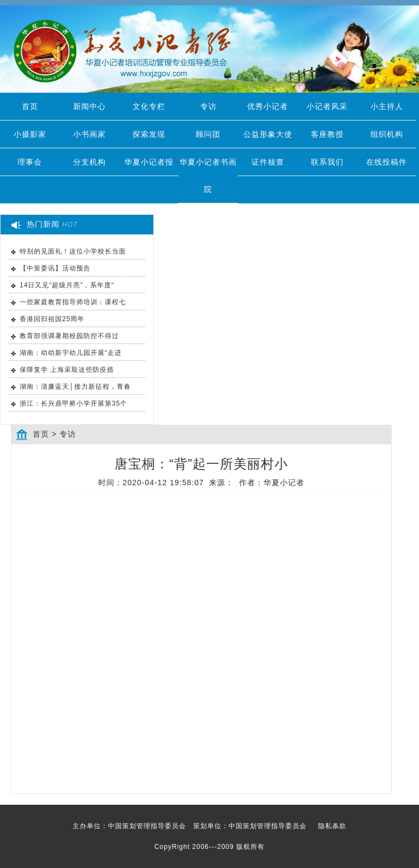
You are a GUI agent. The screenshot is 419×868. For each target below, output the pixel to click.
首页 (30, 106)
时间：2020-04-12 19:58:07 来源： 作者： (202, 483)
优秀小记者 (268, 106)
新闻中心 (89, 106)
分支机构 (89, 162)
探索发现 (149, 134)
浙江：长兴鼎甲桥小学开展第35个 (73, 403)
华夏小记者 (284, 483)
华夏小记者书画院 (208, 176)
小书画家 (89, 134)
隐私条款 (332, 826)
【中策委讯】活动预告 (55, 268)
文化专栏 (149, 106)
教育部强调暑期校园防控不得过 (69, 336)
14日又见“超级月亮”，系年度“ (67, 285)
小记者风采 (327, 106)
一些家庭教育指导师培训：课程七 (73, 302)
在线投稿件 (387, 162)
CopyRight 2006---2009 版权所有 (209, 847)
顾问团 (208, 134)
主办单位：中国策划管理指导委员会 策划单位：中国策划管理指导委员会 (209, 826)
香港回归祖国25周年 (52, 319)
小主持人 (387, 106)
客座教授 (327, 134)
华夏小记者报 (149, 162)
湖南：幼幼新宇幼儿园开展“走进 (71, 353)
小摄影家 (30, 134)
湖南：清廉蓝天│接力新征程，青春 (75, 387)
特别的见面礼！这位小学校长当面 (73, 251)
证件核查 (268, 162)
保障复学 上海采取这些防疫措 (67, 370)
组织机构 (387, 134)
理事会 (30, 162)
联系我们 (327, 162)
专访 (208, 106)
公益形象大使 (268, 134)
